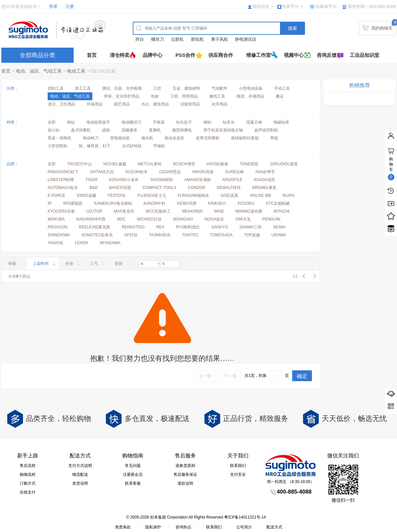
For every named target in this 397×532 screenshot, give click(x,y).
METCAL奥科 (150, 164)
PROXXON (58, 227)
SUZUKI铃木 (136, 172)
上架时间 (41, 264)
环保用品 (95, 104)
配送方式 (274, 527)
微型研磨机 (182, 130)
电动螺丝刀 (131, 122)
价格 (69, 264)
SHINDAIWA (59, 235)
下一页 (230, 376)
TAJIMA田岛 (160, 235)
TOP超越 (252, 235)
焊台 (140, 39)
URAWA (279, 235)
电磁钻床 (281, 122)
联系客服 (133, 483)
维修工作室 (258, 55)
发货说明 (80, 483)
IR (50, 203)
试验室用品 (190, 104)
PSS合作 (185, 55)
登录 (53, 6)
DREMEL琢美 (264, 188)
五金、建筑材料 (186, 88)
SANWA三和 (250, 227)
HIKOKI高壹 (203, 172)
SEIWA (279, 227)
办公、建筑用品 (155, 104)
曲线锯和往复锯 (245, 138)
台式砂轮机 (132, 146)
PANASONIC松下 (63, 172)
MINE (219, 211)
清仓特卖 (120, 55)
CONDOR (196, 188)
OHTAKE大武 (102, 172)
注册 (70, 6)
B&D (93, 188)
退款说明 (185, 483)
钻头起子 (184, 122)
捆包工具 (217, 96)
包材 (155, 96)
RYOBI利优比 (188, 227)
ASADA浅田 (264, 180)
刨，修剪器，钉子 (95, 146)
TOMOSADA (221, 235)
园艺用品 (122, 104)
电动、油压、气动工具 (39, 71)
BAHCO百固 (120, 188)
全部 (52, 122)
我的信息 (261, 6)
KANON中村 (155, 203)
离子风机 (220, 39)
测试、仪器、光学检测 (122, 88)
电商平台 (291, 6)
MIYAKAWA (110, 243)
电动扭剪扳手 (98, 122)
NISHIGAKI (183, 219)
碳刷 (106, 130)
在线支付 (28, 492)
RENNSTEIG (133, 227)
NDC (121, 219)
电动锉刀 (91, 138)
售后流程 (28, 466)
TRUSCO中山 (79, 164)
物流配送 (80, 474)
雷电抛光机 (120, 138)
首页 (92, 55)
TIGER (92, 180)
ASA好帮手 (265, 172)
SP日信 (131, 235)
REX (160, 227)
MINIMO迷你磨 (249, 211)
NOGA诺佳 (214, 219)
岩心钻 (54, 130)
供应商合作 (221, 55)
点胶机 (177, 39)
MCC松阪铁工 (158, 211)
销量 (12, 264)
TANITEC (190, 235)
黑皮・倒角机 (59, 138)
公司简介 (244, 527)
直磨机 (155, 130)
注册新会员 (133, 474)
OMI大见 (243, 219)
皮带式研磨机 (208, 138)
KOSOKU (246, 203)
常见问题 (133, 466)
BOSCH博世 (184, 164)
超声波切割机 (266, 130)
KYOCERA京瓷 (61, 211)
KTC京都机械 (278, 203)
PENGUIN (271, 219)
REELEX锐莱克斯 (94, 227)
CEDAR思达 (170, 172)
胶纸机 (197, 39)
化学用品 (220, 104)
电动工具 (76, 71)
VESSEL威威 (115, 164)
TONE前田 (249, 164)
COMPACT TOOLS (159, 188)
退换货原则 (185, 466)
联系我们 (238, 466)
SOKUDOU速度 (284, 164)
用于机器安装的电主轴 (223, 130)
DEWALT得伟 (229, 188)
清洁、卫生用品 (61, 104)
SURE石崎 (234, 172)
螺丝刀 (158, 39)
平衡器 (159, 122)
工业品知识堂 (364, 55)
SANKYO (220, 227)
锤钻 (207, 122)
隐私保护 (153, 527)
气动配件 (220, 88)
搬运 (280, 96)
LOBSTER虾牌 (61, 180)
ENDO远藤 (87, 196)
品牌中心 (152, 55)
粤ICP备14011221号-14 (245, 517)
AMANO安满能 (198, 180)
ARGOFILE (232, 180)
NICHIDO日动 (149, 219)
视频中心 (294, 55)
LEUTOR (94, 211)
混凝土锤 (254, 122)
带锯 (274, 138)
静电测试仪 (246, 39)
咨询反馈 (327, 55)
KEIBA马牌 (187, 203)
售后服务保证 (185, 474)
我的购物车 (382, 28)
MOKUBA (56, 219)
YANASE (56, 243)
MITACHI (282, 211)
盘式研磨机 (81, 130)
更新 (119, 264)
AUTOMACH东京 (63, 188)
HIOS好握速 (217, 164)
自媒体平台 (326, 6)
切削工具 (56, 88)
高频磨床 (129, 130)
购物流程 (28, 474)
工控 (157, 88)
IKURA (288, 196)
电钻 (71, 122)
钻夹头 (229, 122)
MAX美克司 (124, 211)
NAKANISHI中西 (91, 219)
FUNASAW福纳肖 (194, 196)
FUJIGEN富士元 (152, 196)
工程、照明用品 (184, 96)
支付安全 (238, 474)
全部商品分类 (37, 55)
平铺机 (159, 146)
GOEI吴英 (229, 196)
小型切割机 (58, 146)
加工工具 (83, 88)
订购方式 (28, 483)
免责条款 (123, 527)
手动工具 (282, 88)
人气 (94, 264)
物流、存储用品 (250, 96)
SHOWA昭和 (162, 180)
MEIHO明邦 (192, 211)
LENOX (82, 243)
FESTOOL (117, 196)
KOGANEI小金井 (124, 180)
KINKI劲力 (217, 203)
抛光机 (147, 138)
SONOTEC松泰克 (97, 235)
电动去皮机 (175, 138)
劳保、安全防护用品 (122, 96)
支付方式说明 (80, 466)
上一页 (205, 376)
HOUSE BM (260, 196)
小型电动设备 (251, 88)
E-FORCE (57, 196)
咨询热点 (183, 527)
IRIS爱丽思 (73, 203)
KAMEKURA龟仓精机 (113, 203)
